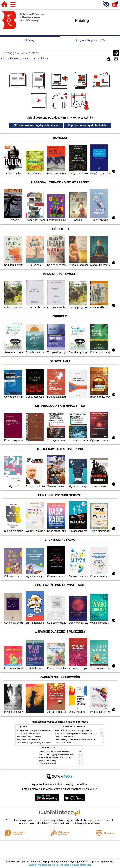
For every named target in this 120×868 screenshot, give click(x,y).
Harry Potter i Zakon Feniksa (28, 740)
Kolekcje (43, 59)
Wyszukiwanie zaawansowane (19, 59)
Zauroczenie (66, 743)
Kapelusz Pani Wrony (48, 761)
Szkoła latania (67, 736)
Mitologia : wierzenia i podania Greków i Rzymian (36, 731)
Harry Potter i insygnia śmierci (29, 736)
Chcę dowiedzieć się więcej (43, 865)
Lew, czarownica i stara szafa (28, 734)
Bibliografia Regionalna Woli (90, 40)
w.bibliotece (84, 820)
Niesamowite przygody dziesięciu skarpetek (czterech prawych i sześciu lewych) (49, 743)
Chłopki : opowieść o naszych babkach (77, 731)
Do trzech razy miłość (48, 763)
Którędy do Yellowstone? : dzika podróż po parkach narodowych (65, 757)
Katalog (30, 40)
